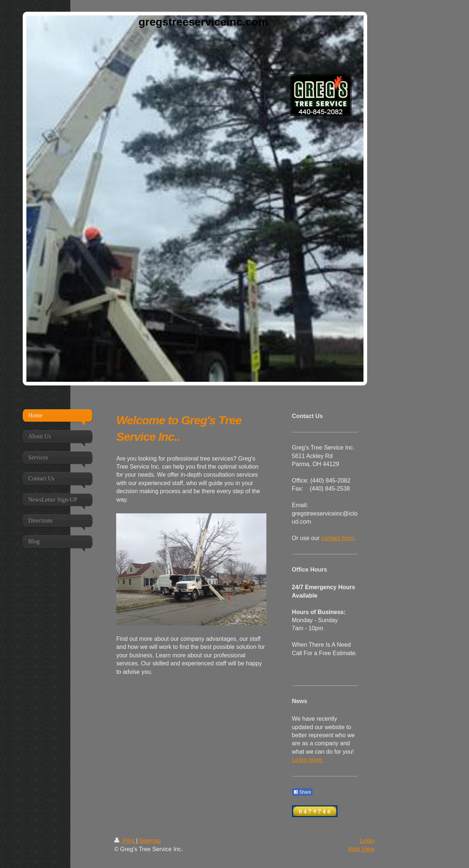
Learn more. (308, 760)
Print (125, 841)
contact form (337, 538)
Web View (361, 849)
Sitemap (150, 841)
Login (367, 841)
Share (302, 792)
